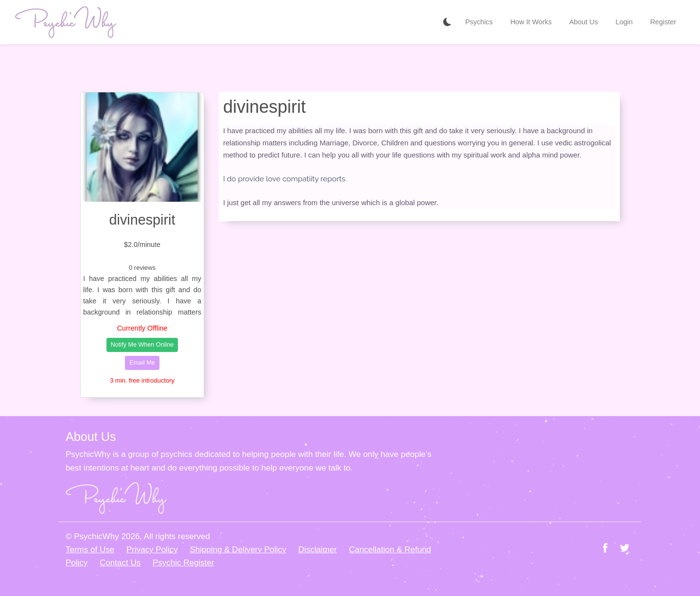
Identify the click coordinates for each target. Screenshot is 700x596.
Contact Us (120, 563)
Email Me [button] (142, 363)
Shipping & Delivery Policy (238, 550)
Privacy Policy (152, 550)
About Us (584, 22)
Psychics (479, 22)
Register (663, 22)
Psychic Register (184, 563)
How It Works (531, 22)
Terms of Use (90, 550)
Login (624, 22)
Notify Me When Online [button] (142, 345)
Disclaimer (318, 550)
